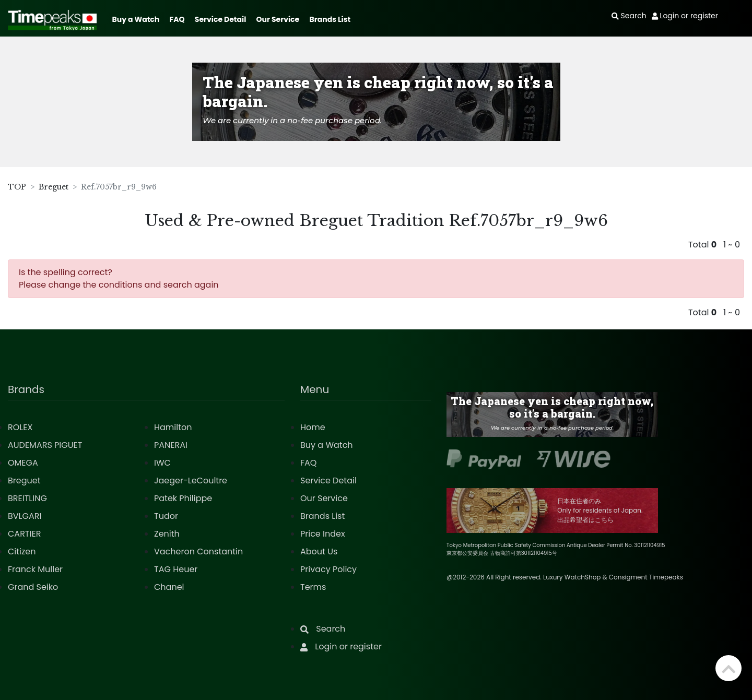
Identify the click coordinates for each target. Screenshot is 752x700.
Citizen (22, 551)
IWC (162, 463)
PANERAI (171, 445)
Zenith (167, 534)
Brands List (330, 19)
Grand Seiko (33, 587)
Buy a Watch (136, 19)
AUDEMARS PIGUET (45, 445)
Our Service (278, 19)
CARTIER (24, 534)
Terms (313, 587)
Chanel (169, 587)
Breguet (54, 187)
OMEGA (23, 463)
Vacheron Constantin (198, 551)
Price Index (323, 534)
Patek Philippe (183, 498)
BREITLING (27, 498)
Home (313, 427)
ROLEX (20, 427)
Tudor (166, 516)
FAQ (177, 19)
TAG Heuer (176, 569)
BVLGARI (25, 516)
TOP (17, 187)
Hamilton (173, 427)
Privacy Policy (328, 569)
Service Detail (220, 19)
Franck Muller (35, 569)
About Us (319, 551)
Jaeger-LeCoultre (191, 480)
